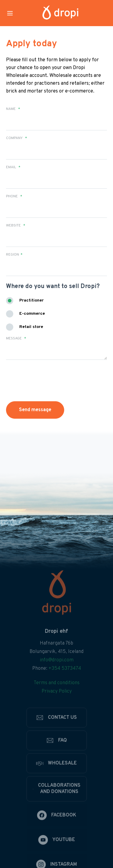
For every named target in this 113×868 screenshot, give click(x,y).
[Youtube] (57, 853)
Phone (14, 196)
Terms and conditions (57, 696)
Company (17, 138)
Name (13, 109)
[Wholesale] (57, 776)
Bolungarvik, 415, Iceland (56, 665)
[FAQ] (57, 754)
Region (14, 255)
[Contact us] (57, 731)
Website (16, 226)
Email (13, 167)
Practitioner (31, 300)
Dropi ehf (56, 645)
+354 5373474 (65, 682)
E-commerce (32, 314)
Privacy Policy (57, 705)
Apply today (31, 44)
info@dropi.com (57, 673)
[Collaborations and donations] (57, 802)
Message (16, 338)
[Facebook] (57, 828)
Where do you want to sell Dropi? (53, 287)
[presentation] (41, 378)
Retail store (31, 327)
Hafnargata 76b (56, 657)
